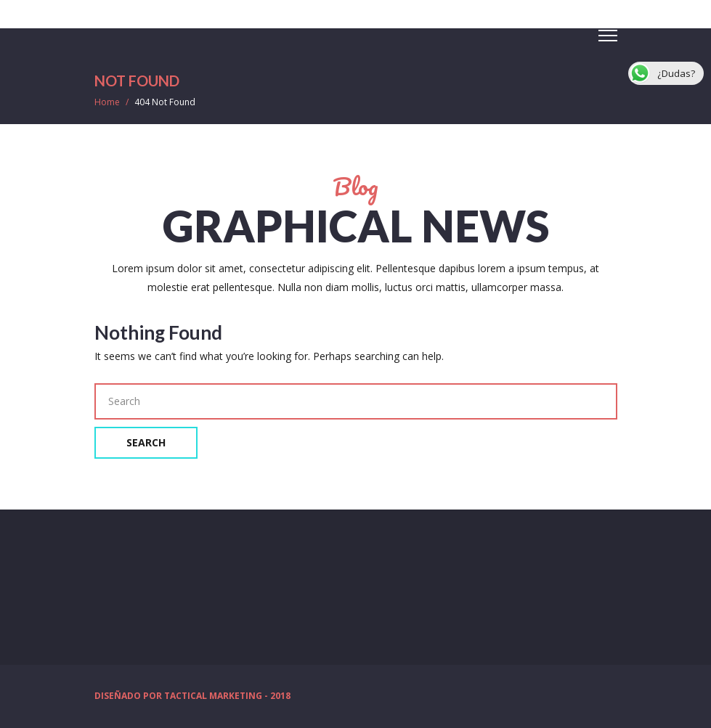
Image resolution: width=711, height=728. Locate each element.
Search (146, 442)
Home (107, 102)
